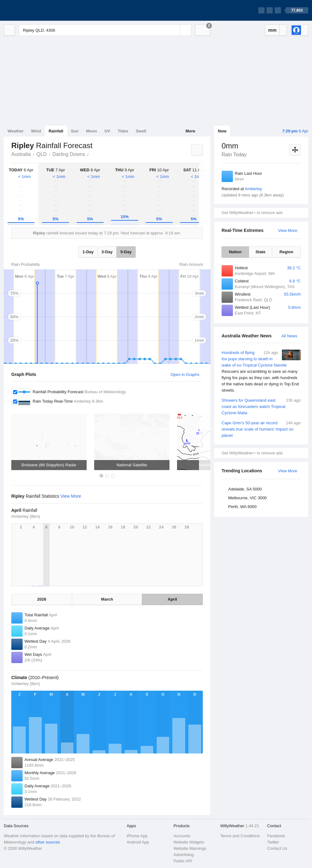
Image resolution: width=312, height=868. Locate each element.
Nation (235, 252)
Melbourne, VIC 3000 (247, 498)
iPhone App (137, 836)
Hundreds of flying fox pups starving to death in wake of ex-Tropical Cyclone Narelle (261, 372)
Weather (16, 131)
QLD (42, 154)
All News (289, 336)
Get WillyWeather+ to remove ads (252, 213)
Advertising (184, 855)
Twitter (273, 842)
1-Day (88, 252)
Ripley (92, 154)
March (107, 599)
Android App (138, 842)
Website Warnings (190, 848)
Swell (141, 131)
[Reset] (175, 30)
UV (107, 131)
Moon (91, 131)
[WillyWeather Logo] (33, 10)
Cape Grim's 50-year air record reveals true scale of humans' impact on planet (261, 429)
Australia (21, 154)
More (190, 131)
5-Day (126, 252)
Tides (123, 131)
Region (286, 252)
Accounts (182, 836)
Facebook (276, 836)
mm (272, 30)
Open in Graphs (185, 375)
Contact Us (277, 848)
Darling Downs (69, 154)
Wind (36, 131)
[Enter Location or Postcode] (105, 30)
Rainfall (56, 131)
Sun (75, 131)
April (172, 599)
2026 (42, 599)
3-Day (107, 252)
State (261, 252)
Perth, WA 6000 (242, 507)
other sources (48, 842)
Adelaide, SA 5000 (245, 489)
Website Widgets (189, 842)
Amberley (253, 189)
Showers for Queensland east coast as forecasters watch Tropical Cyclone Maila (261, 406)
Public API (183, 861)
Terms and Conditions (240, 836)
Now (222, 131)
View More (288, 230)
